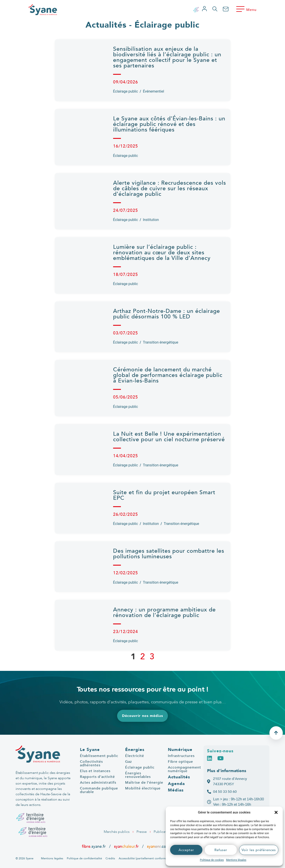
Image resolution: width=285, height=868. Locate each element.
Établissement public (99, 756)
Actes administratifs (98, 783)
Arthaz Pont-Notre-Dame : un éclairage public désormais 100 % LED (167, 314)
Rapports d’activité (97, 777)
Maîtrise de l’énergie (144, 783)
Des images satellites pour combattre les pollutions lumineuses (169, 554)
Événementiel (154, 91)
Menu (251, 10)
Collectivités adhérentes (91, 763)
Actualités (179, 777)
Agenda (176, 784)
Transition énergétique (161, 342)
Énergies (135, 750)
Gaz (128, 762)
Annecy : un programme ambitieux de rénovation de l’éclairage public (164, 612)
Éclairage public (126, 91)
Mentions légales (236, 860)
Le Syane (90, 750)
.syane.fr (94, 846)
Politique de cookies (212, 860)
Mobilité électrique (143, 788)
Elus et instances (95, 771)
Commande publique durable (99, 790)
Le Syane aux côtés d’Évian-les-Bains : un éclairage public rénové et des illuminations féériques (169, 124)
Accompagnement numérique (184, 769)
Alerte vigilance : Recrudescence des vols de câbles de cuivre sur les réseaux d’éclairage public (170, 188)
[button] (276, 812)
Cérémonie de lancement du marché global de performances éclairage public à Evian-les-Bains (168, 375)
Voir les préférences (259, 850)
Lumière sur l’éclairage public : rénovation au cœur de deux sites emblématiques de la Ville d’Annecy (163, 253)
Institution (151, 220)
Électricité (135, 756)
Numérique (180, 750)
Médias (176, 790)
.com (158, 846)
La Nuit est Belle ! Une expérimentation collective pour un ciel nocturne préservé (169, 437)
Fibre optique (180, 762)
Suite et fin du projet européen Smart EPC (164, 495)
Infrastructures (181, 756)
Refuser (221, 850)
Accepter (186, 850)
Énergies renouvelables (138, 775)
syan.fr (126, 846)
